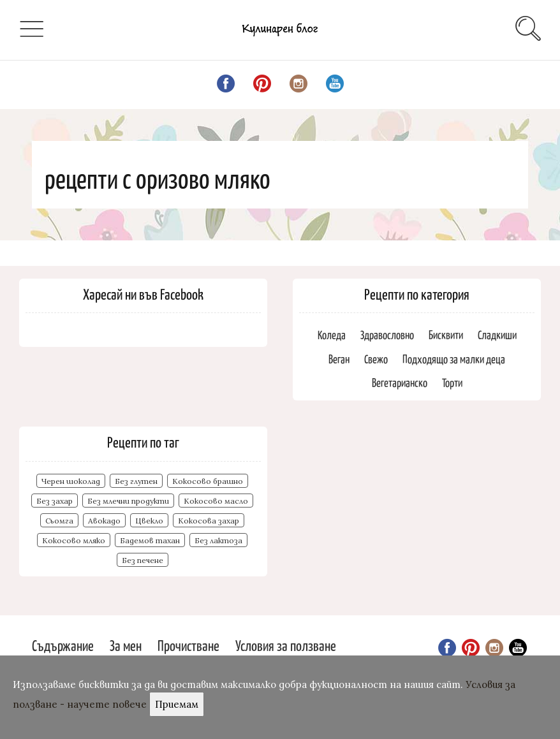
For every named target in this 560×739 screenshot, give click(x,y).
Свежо (376, 359)
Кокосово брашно (208, 481)
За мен (126, 645)
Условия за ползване (286, 645)
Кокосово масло (216, 501)
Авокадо (104, 521)
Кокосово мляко (74, 540)
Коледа (332, 334)
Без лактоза (218, 540)
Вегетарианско (400, 382)
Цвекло (149, 521)
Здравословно (387, 334)
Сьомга (59, 521)
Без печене (143, 560)
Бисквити (446, 334)
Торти (452, 382)
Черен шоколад (71, 481)
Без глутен (136, 481)
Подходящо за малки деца (454, 359)
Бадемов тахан (150, 540)
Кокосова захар (209, 521)
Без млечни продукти (128, 501)
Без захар (55, 501)
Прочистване (188, 645)
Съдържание (63, 645)
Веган (339, 359)
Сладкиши (497, 334)
